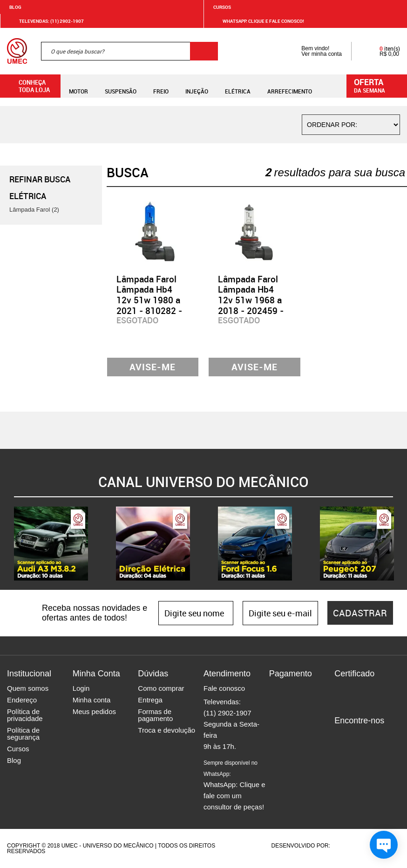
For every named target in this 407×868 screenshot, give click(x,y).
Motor (78, 86)
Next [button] (400, 543)
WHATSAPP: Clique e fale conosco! (258, 21)
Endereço (22, 700)
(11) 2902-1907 (227, 713)
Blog (15, 7)
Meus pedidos (94, 711)
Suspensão (121, 86)
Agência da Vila (348, 846)
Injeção (197, 86)
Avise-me (153, 367)
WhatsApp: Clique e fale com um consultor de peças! (234, 785)
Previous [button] (7, 543)
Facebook (341, 736)
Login (81, 688)
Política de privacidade (25, 715)
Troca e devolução (166, 730)
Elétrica (238, 86)
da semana (378, 85)
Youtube (390, 736)
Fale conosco (224, 688)
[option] (51, 544)
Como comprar (161, 688)
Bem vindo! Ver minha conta (312, 51)
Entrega (150, 700)
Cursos (222, 7)
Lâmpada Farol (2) (34, 210)
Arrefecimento (290, 86)
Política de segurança (23, 734)
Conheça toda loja (27, 86)
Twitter (374, 736)
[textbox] (129, 51)
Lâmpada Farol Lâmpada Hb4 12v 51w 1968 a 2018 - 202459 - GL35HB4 (251, 300)
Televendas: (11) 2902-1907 (46, 21)
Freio (161, 86)
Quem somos (28, 688)
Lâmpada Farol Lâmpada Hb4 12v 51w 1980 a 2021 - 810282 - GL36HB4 (149, 300)
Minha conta (92, 700)
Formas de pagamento (155, 715)
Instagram (358, 736)
